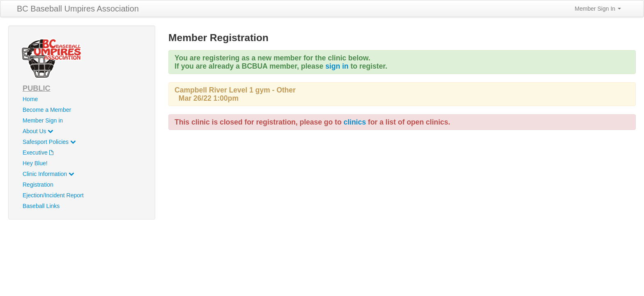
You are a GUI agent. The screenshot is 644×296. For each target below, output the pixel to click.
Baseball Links (41, 206)
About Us (38, 131)
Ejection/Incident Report (53, 195)
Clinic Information (48, 174)
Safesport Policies (49, 142)
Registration (38, 185)
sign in (337, 66)
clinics (354, 122)
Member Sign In (598, 9)
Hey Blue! (35, 163)
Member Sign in (43, 120)
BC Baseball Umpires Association (78, 9)
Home (30, 99)
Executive (38, 153)
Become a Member (47, 110)
